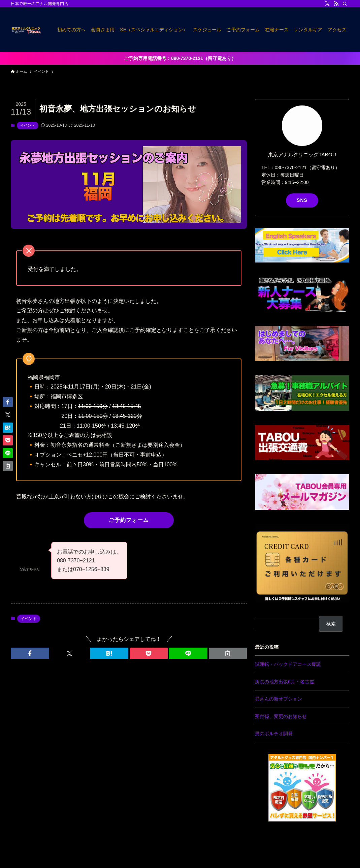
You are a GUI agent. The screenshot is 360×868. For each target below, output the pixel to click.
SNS (302, 200)
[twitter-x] (327, 4)
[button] (30, 653)
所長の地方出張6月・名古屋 (285, 682)
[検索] (345, 4)
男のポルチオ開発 (274, 734)
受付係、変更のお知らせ (281, 716)
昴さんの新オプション (279, 699)
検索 (331, 624)
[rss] (336, 4)
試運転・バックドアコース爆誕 (288, 664)
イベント (28, 125)
